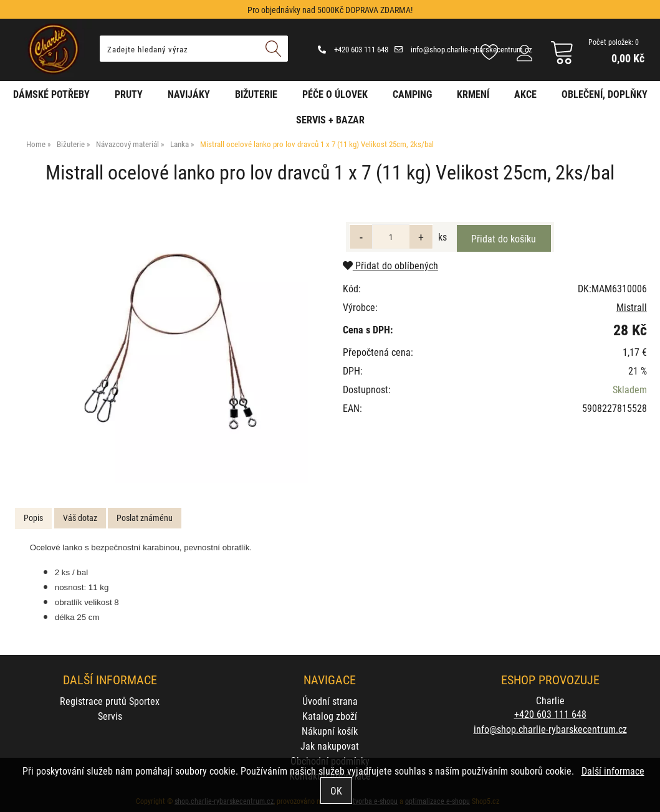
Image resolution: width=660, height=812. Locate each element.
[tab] (33, 518)
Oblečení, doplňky (605, 94)
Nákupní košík (330, 731)
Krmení (473, 94)
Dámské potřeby (51, 94)
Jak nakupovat (330, 746)
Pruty (129, 94)
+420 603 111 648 (353, 49)
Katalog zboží (330, 716)
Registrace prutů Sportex (110, 701)
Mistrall (632, 307)
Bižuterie (256, 94)
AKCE (525, 94)
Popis (33, 518)
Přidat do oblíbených (390, 265)
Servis (110, 716)
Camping (412, 94)
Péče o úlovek (335, 94)
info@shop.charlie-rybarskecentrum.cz (463, 49)
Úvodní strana (330, 701)
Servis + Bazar (330, 119)
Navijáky (189, 94)
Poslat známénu (145, 518)
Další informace (613, 771)
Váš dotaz (80, 518)
